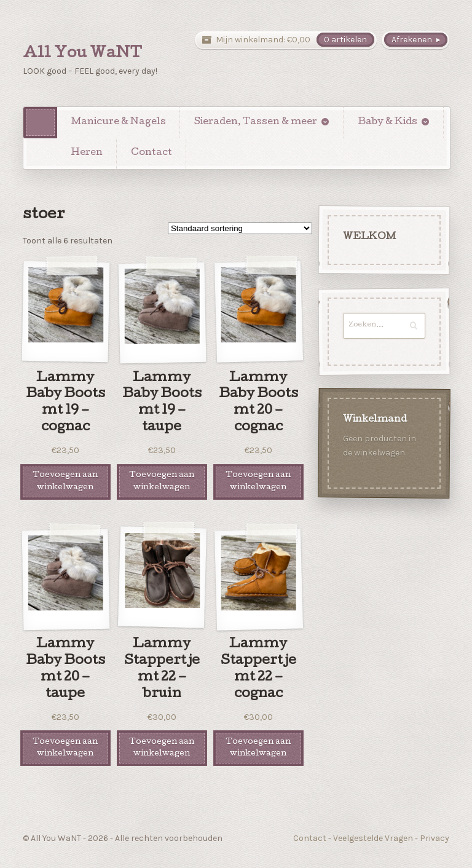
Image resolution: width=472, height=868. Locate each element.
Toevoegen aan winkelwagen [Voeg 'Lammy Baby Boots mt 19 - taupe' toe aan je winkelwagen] (162, 481)
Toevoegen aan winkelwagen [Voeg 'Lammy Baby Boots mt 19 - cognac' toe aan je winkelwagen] (65, 481)
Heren (87, 153)
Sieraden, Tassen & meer (256, 122)
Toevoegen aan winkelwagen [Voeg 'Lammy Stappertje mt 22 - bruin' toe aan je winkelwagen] (162, 748)
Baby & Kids (387, 122)
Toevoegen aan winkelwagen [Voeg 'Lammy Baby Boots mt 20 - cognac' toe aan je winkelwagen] (258, 481)
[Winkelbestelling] (240, 228)
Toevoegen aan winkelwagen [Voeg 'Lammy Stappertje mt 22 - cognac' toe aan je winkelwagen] (258, 748)
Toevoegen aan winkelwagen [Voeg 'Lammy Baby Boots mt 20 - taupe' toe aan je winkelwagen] (65, 748)
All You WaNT (82, 54)
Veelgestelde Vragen (373, 838)
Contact (151, 153)
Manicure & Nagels (119, 122)
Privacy (435, 838)
